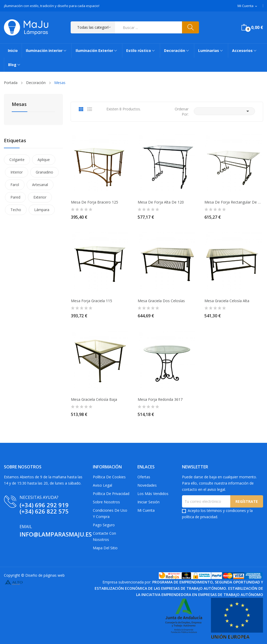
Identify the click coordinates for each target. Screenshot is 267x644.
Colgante (17, 160)
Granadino (44, 172)
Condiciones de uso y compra (110, 513)
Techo (16, 210)
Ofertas (144, 477)
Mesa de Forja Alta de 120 (161, 202)
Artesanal (40, 185)
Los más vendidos (153, 494)
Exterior (40, 197)
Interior (17, 172)
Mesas (19, 105)
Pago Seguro (104, 525)
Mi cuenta (146, 510)
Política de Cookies (109, 477)
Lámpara (42, 210)
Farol (15, 185)
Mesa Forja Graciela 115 (92, 301)
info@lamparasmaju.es (56, 534)
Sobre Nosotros (106, 502)
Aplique (44, 160)
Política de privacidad (111, 494)
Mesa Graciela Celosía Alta (227, 301)
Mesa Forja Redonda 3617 (160, 399)
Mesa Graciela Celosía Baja (94, 399)
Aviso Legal (102, 485)
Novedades (147, 485)
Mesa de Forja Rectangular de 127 (234, 202)
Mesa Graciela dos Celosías (161, 301)
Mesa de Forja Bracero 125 (95, 202)
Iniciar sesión (148, 502)
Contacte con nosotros (104, 536)
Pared (15, 197)
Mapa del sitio (105, 548)
